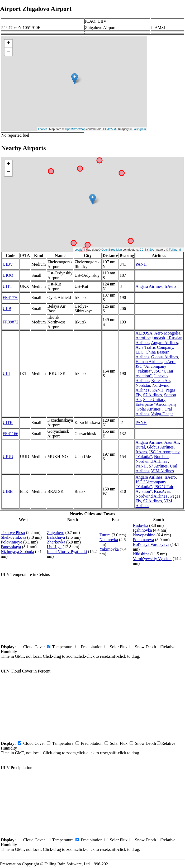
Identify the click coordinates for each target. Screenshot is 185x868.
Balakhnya (56, 537)
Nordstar (143, 385)
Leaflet (42, 129)
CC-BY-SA (110, 129)
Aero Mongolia (167, 333)
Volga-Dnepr (162, 414)
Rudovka (141, 525)
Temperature (63, 647)
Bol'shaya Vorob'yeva (151, 544)
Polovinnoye (11, 542)
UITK (8, 423)
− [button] (9, 52)
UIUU (8, 457)
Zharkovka (56, 542)
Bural (140, 447)
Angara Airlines (149, 286)
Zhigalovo (56, 533)
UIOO (8, 275)
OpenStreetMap (75, 129)
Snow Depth (145, 647)
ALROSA (144, 333)
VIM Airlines (163, 471)
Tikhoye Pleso (13, 533)
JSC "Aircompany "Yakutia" (151, 369)
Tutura (105, 535)
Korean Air (161, 381)
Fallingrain (139, 129)
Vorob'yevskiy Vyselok (152, 559)
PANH (141, 264)
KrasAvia (162, 491)
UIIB (7, 309)
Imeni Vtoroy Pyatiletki (67, 552)
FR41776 (11, 297)
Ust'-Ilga (54, 547)
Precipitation (92, 647)
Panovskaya (11, 547)
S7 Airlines (153, 395)
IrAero (170, 286)
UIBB (8, 491)
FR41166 (10, 434)
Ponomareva (144, 540)
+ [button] (9, 44)
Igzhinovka (143, 530)
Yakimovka (109, 549)
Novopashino (144, 535)
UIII (6, 373)
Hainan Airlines (149, 362)
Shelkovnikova (13, 537)
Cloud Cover (34, 647)
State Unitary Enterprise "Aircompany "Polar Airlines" (156, 404)
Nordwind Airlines (152, 461)
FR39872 (11, 322)
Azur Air (172, 442)
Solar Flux (119, 647)
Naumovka (109, 540)
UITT (7, 286)
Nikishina (141, 554)
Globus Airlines (165, 357)
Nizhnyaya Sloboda (17, 552)
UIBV (8, 264)
